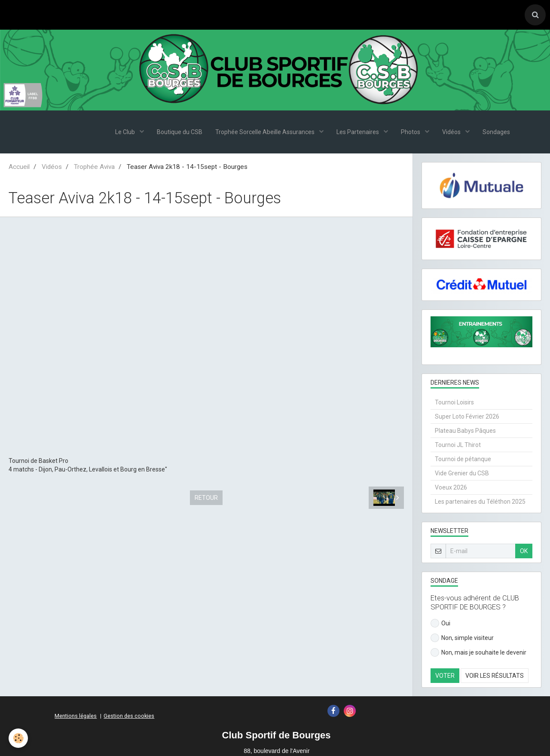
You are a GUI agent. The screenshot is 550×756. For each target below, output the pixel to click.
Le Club (126, 132)
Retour (206, 498)
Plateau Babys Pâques (465, 431)
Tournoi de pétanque (463, 459)
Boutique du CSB (180, 132)
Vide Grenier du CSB (462, 474)
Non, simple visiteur (462, 638)
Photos (411, 132)
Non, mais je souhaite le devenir (478, 653)
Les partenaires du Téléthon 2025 (480, 502)
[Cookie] (18, 738)
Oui (440, 624)
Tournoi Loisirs (454, 403)
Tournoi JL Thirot (458, 445)
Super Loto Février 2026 (467, 417)
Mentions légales (76, 716)
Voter (445, 676)
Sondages (496, 132)
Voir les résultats (495, 676)
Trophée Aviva (94, 167)
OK (524, 551)
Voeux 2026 (451, 488)
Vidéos (452, 132)
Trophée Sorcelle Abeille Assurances (266, 132)
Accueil (19, 167)
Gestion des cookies (129, 716)
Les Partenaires (358, 132)
